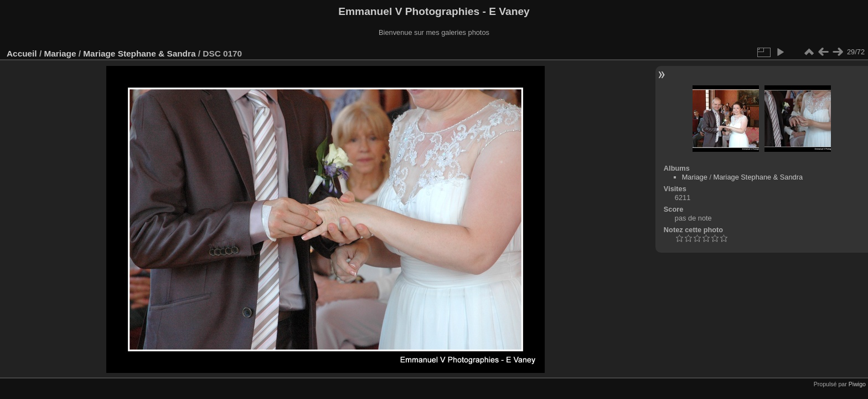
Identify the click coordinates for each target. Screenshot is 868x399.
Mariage (60, 53)
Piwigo (857, 384)
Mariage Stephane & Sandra (139, 53)
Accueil (22, 53)
